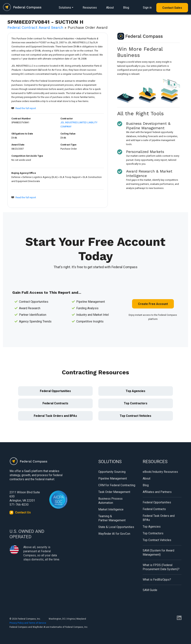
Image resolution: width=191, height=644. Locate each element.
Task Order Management (114, 492)
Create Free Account (153, 304)
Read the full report (26, 108)
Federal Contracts (55, 403)
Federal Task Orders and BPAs (55, 416)
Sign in (147, 8)
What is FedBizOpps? (157, 580)
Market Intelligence (111, 509)
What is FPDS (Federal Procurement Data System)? (161, 567)
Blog (126, 8)
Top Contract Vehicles (136, 416)
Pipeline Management (113, 478)
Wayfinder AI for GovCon (114, 534)
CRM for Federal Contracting (117, 485)
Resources (90, 8)
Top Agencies (136, 391)
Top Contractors (136, 403)
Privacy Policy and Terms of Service (28, 623)
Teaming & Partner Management (112, 518)
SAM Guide (150, 590)
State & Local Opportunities (116, 527)
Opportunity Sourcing (112, 472)
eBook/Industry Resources (160, 472)
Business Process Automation (110, 501)
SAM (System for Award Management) (158, 553)
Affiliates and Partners (157, 492)
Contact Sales (172, 8)
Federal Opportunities (55, 391)
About (110, 8)
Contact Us (23, 512)
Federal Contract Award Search (35, 27)
